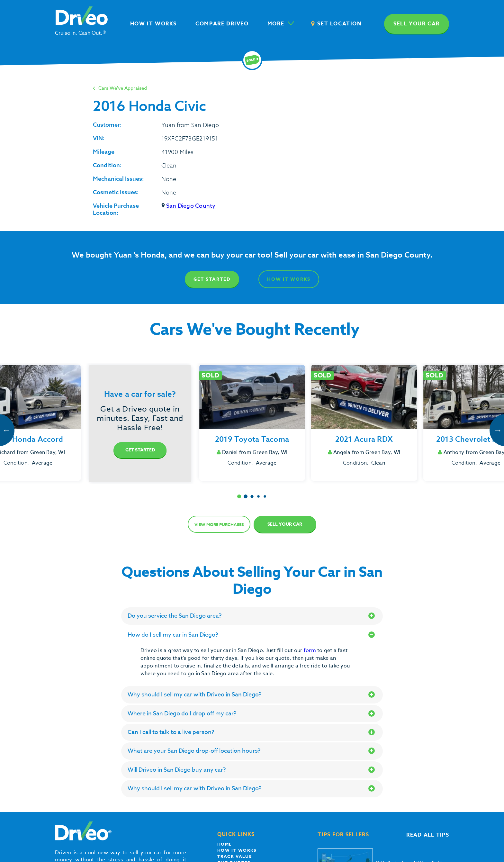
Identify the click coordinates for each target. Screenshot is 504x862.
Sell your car (417, 24)
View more (219, 524)
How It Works (289, 279)
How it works (237, 850)
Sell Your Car (285, 524)
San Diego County (189, 206)
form (310, 650)
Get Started (212, 279)
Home (225, 844)
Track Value (235, 856)
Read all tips (428, 835)
